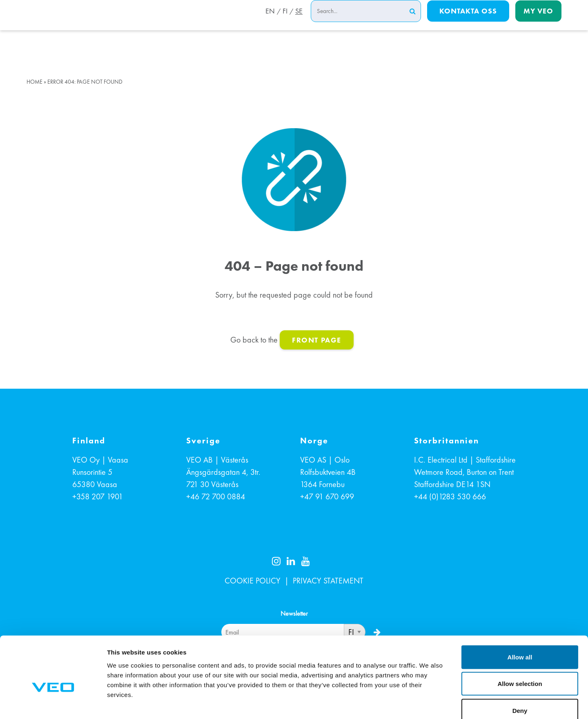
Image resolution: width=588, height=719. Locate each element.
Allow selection (520, 639)
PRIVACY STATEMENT (328, 581)
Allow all (520, 612)
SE (299, 22)
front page (317, 340)
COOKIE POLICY (253, 581)
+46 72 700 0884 (216, 496)
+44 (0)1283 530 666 (450, 496)
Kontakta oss (468, 21)
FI (284, 22)
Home (35, 82)
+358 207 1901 (98, 496)
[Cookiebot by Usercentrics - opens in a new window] (53, 703)
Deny (520, 665)
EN (268, 22)
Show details (429, 703)
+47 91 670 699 (327, 496)
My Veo (538, 21)
